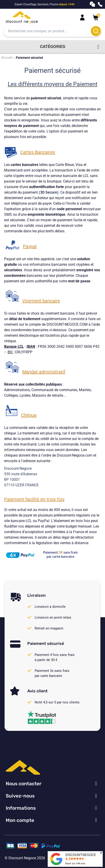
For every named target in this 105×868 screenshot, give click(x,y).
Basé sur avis (75, 864)
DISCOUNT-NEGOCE (81, 855)
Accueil (7, 58)
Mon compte (20, 820)
